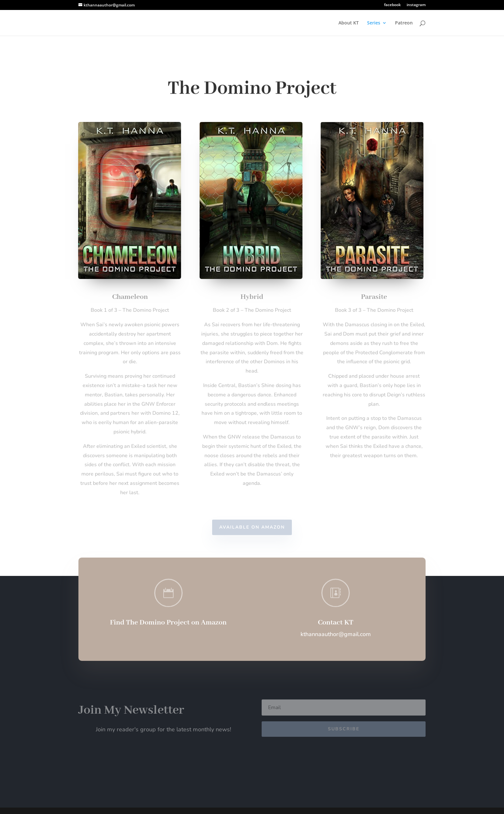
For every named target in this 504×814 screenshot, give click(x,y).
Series (374, 23)
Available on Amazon (252, 527)
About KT (349, 23)
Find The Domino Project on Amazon (168, 623)
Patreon (404, 23)
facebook (392, 5)
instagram (416, 5)
